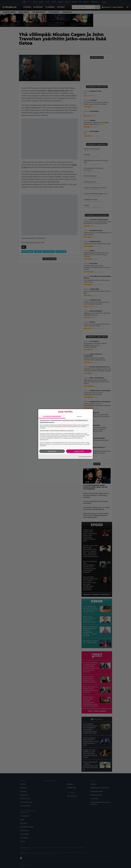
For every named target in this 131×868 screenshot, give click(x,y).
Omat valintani (52, 451)
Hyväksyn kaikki (79, 451)
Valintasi (79, 416)
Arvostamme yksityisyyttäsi (52, 416)
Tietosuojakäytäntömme (85, 457)
